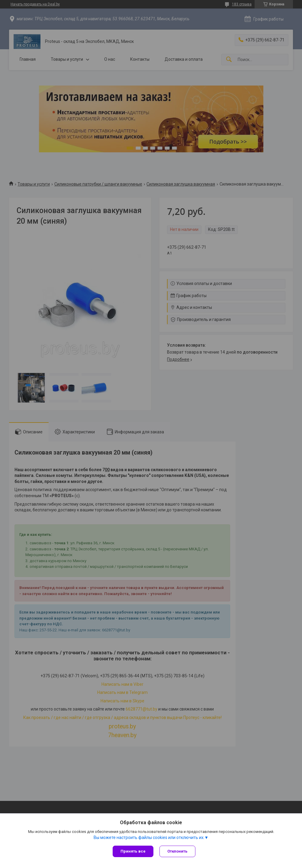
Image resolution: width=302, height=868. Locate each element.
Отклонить (177, 851)
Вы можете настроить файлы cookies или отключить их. (149, 837)
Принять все (133, 851)
